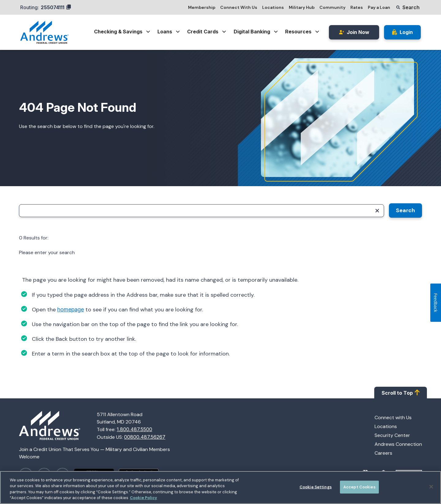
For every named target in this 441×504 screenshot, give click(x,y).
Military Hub (302, 7)
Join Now (354, 32)
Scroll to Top (401, 393)
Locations (273, 7)
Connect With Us (239, 7)
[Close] (431, 488)
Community (332, 7)
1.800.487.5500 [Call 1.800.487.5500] (134, 429)
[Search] (202, 211)
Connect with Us (393, 417)
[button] (408, 7)
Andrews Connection (398, 444)
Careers (383, 453)
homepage (71, 309)
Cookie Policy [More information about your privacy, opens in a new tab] (143, 499)
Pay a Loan (379, 7)
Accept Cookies (359, 488)
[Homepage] (58, 426)
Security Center (392, 435)
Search (405, 210)
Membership (202, 7)
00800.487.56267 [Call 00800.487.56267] (145, 437)
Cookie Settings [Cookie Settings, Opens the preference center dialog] (316, 488)
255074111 (56, 7)
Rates (357, 7)
